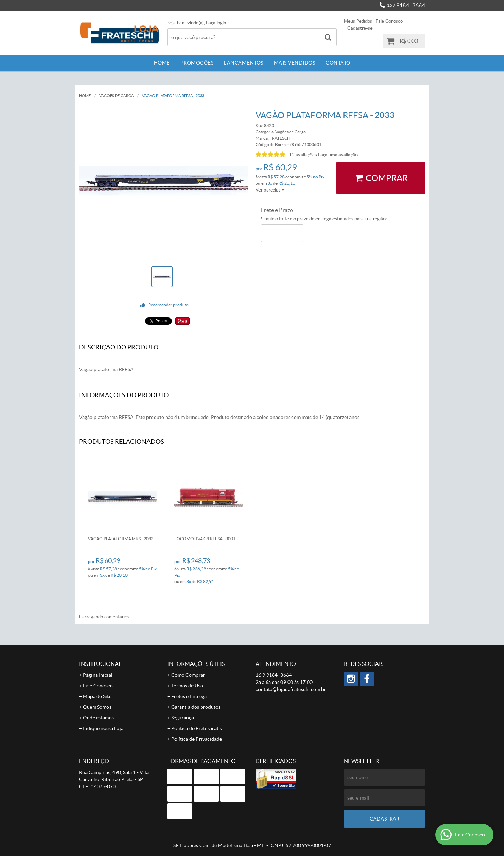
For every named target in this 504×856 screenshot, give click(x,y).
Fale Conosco (389, 21)
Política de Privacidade (197, 739)
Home (162, 63)
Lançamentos (244, 63)
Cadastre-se (360, 28)
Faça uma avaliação (338, 155)
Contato (338, 63)
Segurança (183, 718)
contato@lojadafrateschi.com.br (291, 689)
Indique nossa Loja (103, 728)
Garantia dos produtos (196, 707)
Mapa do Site (97, 696)
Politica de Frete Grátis (197, 728)
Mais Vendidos (295, 63)
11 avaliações (303, 155)
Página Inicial (98, 675)
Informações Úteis (196, 664)
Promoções (197, 63)
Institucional (100, 664)
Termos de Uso (187, 686)
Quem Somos (97, 707)
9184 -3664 (406, 5)
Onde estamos (98, 718)
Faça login (216, 23)
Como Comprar (188, 675)
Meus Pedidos (358, 21)
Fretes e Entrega (189, 696)
